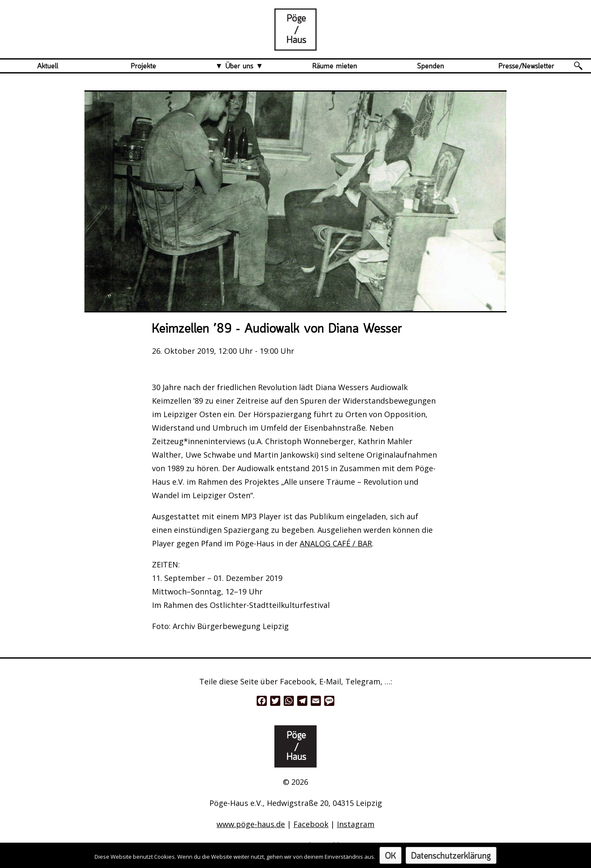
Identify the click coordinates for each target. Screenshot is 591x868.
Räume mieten (335, 66)
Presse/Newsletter (526, 66)
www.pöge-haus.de (251, 824)
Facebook (311, 824)
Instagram (356, 824)
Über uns (239, 66)
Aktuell (48, 66)
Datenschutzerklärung (451, 856)
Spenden (431, 66)
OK (390, 856)
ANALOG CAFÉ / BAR (336, 543)
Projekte (144, 66)
